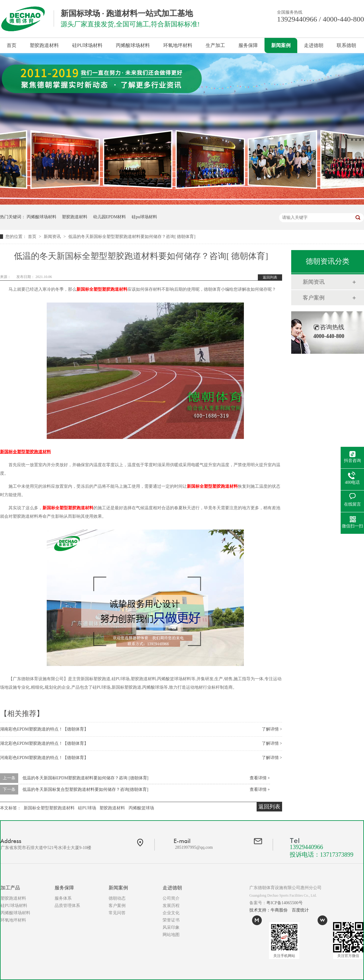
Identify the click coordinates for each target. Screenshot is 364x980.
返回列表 (270, 277)
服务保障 (248, 45)
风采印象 (171, 927)
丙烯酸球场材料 (133, 45)
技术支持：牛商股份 (268, 910)
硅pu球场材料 (144, 217)
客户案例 (314, 298)
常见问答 (117, 913)
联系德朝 (346, 45)
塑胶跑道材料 (44, 45)
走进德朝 (314, 45)
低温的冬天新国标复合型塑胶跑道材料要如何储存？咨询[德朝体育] (85, 789)
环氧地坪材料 (178, 45)
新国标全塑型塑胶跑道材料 (102, 289)
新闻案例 (281, 45)
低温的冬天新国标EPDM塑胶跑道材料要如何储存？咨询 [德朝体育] (86, 778)
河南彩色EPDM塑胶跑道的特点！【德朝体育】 (44, 758)
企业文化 (171, 913)
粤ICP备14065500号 (285, 903)
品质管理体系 (67, 906)
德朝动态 (117, 898)
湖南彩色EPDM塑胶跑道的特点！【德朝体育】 (44, 729)
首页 (12, 45)
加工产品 (10, 888)
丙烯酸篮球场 (141, 808)
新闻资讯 (53, 237)
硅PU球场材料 (87, 45)
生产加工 (215, 45)
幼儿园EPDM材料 (110, 217)
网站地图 (171, 935)
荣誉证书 (171, 920)
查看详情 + (260, 778)
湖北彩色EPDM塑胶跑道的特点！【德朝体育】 (44, 743)
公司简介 (171, 898)
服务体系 (63, 898)
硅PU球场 (87, 808)
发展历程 (171, 906)
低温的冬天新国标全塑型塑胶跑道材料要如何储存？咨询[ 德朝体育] (132, 237)
